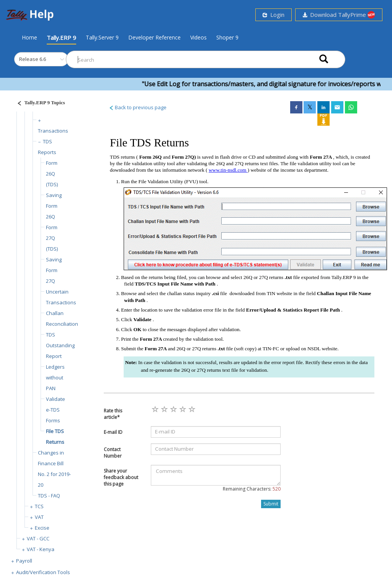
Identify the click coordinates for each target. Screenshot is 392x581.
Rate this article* (113, 414)
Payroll (24, 561)
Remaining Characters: (252, 489)
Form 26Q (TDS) (52, 174)
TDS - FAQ (49, 496)
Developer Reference (154, 37)
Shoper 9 (227, 37)
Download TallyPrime (339, 15)
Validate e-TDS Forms (56, 410)
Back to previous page (138, 107)
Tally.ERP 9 (61, 38)
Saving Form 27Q (54, 270)
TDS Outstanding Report (60, 345)
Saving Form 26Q (54, 206)
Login (274, 15)
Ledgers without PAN (55, 377)
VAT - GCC (38, 538)
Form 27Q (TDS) (52, 238)
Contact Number (113, 453)
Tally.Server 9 (102, 37)
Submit (271, 504)
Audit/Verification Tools (43, 572)
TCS (39, 506)
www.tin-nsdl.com (228, 170)
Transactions (53, 131)
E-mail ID (113, 432)
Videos (198, 37)
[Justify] (39, 104)
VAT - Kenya (41, 549)
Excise (42, 528)
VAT (39, 517)
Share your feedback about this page (121, 477)
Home (29, 37)
